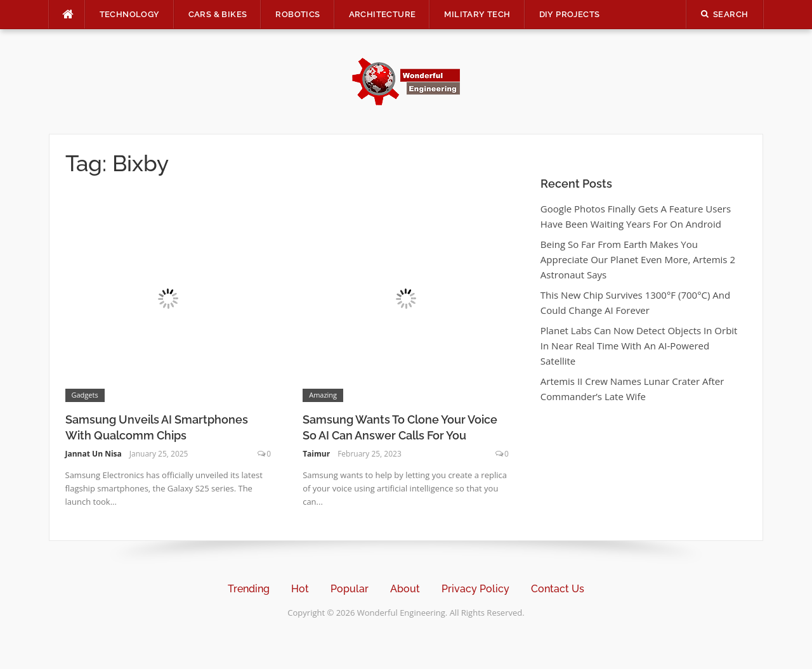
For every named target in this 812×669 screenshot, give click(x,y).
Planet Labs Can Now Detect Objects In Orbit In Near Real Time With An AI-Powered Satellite (639, 346)
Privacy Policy (475, 589)
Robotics (298, 14)
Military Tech (477, 14)
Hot (300, 589)
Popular (350, 589)
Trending (249, 589)
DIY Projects (570, 14)
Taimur (316, 454)
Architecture (383, 14)
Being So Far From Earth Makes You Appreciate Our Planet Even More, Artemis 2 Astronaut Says (638, 259)
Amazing (323, 395)
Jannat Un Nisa (94, 454)
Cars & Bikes (218, 14)
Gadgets (85, 395)
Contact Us (558, 589)
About (405, 589)
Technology (130, 14)
